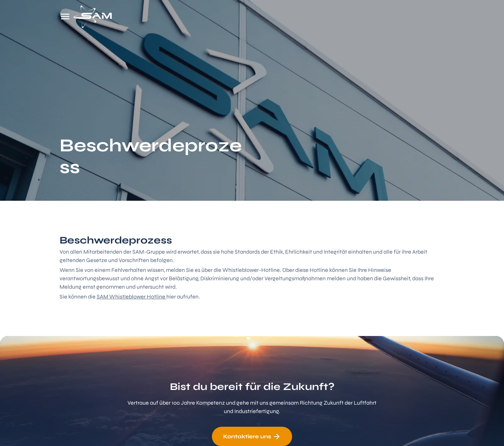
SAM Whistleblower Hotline (132, 297)
